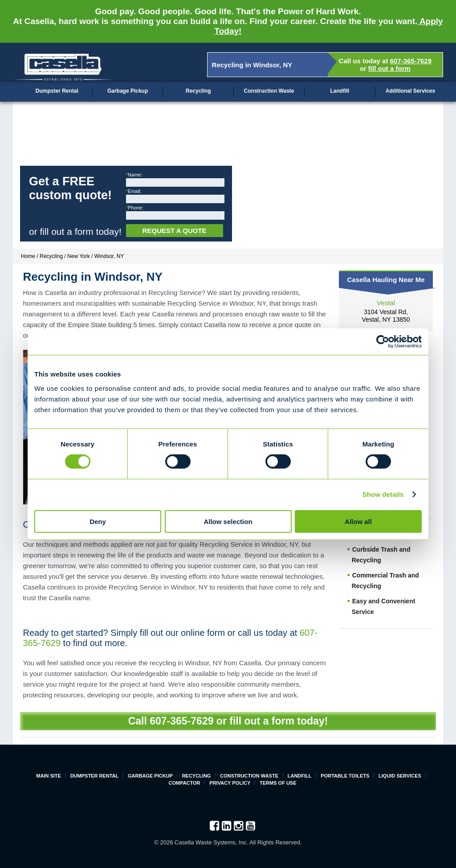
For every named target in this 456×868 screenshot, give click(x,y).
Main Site (49, 776)
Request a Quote (175, 231)
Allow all (358, 521)
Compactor (184, 783)
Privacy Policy (230, 783)
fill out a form (389, 68)
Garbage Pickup (128, 91)
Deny (98, 521)
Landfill (340, 91)
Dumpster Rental (57, 91)
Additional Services (410, 91)
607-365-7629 (411, 61)
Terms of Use (278, 783)
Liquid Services (400, 776)
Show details (383, 494)
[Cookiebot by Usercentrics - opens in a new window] (383, 342)
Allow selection (228, 521)
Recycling (198, 91)
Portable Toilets (345, 776)
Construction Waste (269, 91)
